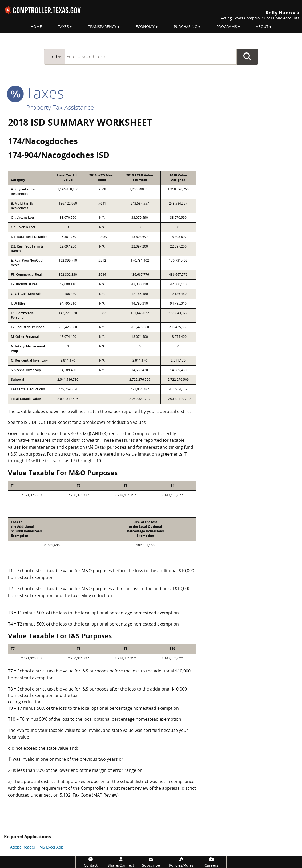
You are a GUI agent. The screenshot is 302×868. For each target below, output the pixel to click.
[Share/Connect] (121, 862)
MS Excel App (51, 847)
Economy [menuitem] (145, 27)
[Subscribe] (151, 862)
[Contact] (91, 862)
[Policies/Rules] (181, 862)
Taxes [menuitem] (63, 27)
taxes (36, 92)
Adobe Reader (23, 847)
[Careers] (211, 862)
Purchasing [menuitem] (186, 27)
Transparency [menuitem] (102, 27)
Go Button (247, 57)
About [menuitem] (262, 27)
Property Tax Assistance (60, 107)
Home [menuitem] (36, 27)
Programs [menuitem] (227, 27)
